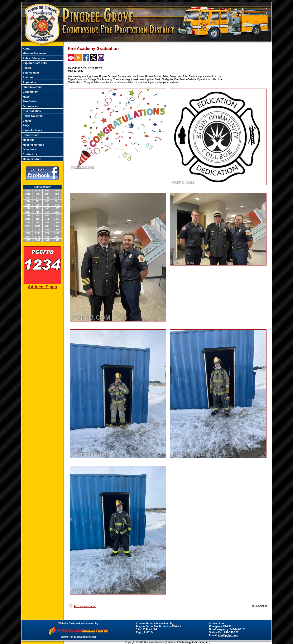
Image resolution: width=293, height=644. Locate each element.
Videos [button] (27, 121)
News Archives (32, 130)
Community (30, 92)
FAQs (26, 125)
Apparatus (29, 82)
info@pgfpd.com (228, 635)
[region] (42, 104)
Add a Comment (85, 606)
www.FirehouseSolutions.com (79, 637)
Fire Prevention (32, 87)
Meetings (28, 140)
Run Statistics (31, 111)
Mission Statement (34, 53)
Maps (26, 97)
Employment (30, 73)
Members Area (32, 159)
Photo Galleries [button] (32, 116)
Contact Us (29, 154)
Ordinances (30, 106)
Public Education (33, 58)
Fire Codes (29, 101)
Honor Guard (31, 135)
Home (26, 49)
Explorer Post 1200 (35, 63)
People (27, 68)
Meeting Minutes (33, 145)
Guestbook (29, 149)
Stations (28, 77)
